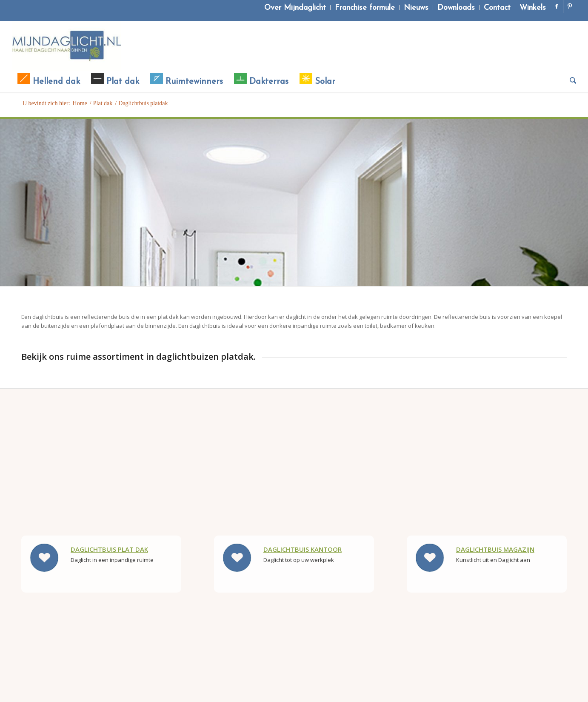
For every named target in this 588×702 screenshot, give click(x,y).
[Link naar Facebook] (557, 6)
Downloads (456, 8)
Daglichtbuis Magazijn (495, 549)
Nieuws (416, 8)
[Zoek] (570, 82)
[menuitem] (295, 8)
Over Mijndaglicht (295, 8)
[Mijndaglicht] (67, 46)
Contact (497, 8)
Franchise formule (365, 8)
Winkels (533, 8)
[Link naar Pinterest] (570, 6)
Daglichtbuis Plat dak (109, 549)
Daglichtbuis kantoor (303, 549)
